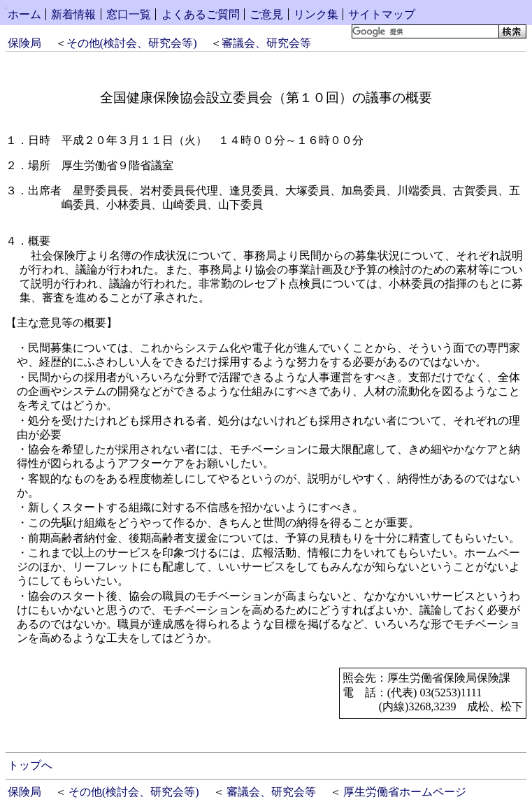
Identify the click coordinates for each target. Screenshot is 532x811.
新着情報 (73, 14)
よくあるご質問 (201, 14)
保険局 (24, 43)
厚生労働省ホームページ (405, 792)
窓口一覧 (129, 14)
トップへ (30, 765)
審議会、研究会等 (266, 43)
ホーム (24, 14)
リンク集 (316, 14)
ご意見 (266, 14)
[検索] (424, 31)
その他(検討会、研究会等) (132, 43)
